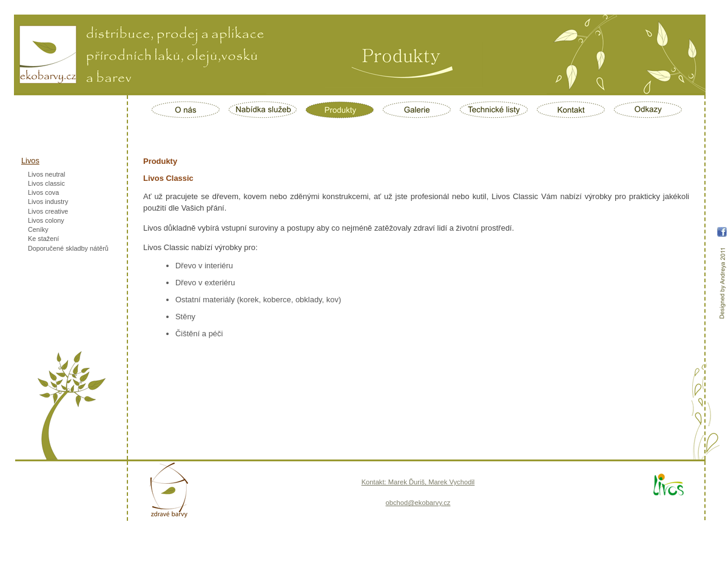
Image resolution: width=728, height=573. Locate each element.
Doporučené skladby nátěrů (68, 248)
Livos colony (46, 220)
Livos (30, 161)
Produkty (340, 110)
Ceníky (38, 229)
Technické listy (494, 110)
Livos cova (43, 192)
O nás (186, 110)
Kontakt (571, 110)
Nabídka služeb (263, 110)
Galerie (417, 110)
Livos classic (46, 183)
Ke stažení (43, 239)
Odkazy (648, 110)
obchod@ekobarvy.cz (418, 503)
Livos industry (48, 202)
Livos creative (48, 211)
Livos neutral (47, 174)
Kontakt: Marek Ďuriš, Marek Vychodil (418, 482)
